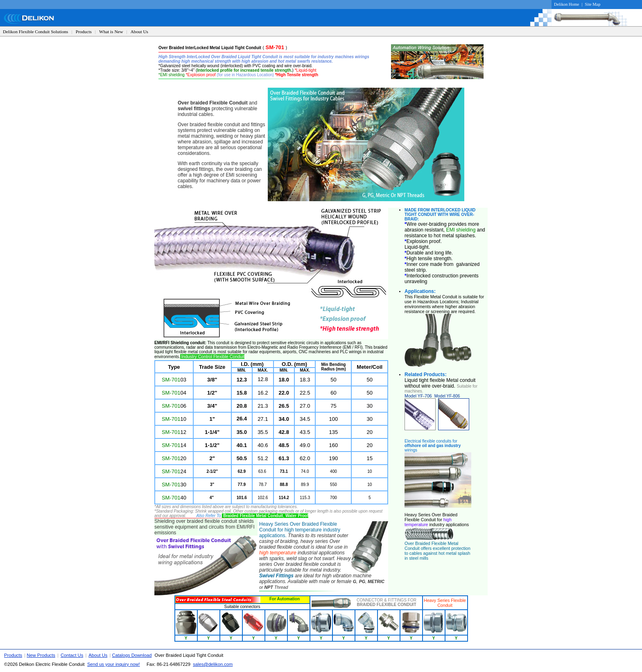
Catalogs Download (132, 655)
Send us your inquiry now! (114, 664)
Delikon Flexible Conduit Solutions (35, 32)
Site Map (593, 4)
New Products (41, 655)
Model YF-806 (447, 396)
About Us (139, 32)
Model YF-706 (418, 396)
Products (84, 32)
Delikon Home (566, 4)
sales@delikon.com (213, 664)
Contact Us (72, 655)
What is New (111, 32)
